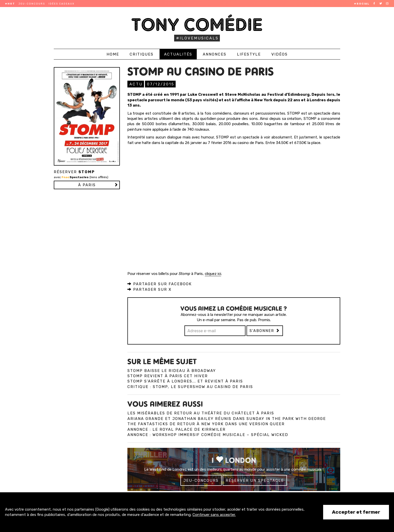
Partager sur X (150, 289)
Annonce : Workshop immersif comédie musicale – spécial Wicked (208, 434)
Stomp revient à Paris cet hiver (168, 376)
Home (113, 54)
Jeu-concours (32, 4)
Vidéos (280, 54)
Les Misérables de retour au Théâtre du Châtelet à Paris (201, 413)
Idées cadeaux (61, 4)
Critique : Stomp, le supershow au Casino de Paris (190, 386)
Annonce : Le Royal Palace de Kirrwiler (177, 429)
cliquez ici (213, 273)
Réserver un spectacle (255, 480)
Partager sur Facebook (160, 284)
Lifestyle (249, 54)
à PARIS (87, 185)
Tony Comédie (197, 25)
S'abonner (265, 330)
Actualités (178, 54)
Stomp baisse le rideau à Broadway (172, 370)
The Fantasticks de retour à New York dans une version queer (206, 424)
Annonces (215, 54)
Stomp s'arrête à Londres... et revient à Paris (185, 381)
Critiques (142, 54)
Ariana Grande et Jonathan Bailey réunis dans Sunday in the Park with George (227, 418)
